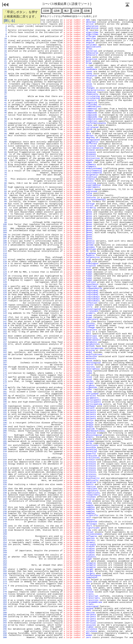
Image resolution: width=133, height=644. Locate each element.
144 (5, 315)
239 (5, 512)
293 (5, 623)
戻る (6, 5)
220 (5, 472)
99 (5, 222)
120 (5, 266)
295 (5, 627)
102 (5, 229)
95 (5, 214)
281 (5, 598)
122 (5, 270)
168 (5, 365)
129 (5, 284)
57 (5, 136)
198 (5, 427)
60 (5, 142)
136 (5, 299)
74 (5, 171)
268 (5, 571)
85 (5, 193)
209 (5, 450)
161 (5, 350)
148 (5, 324)
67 (5, 156)
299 (5, 635)
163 (5, 355)
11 (5, 41)
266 (5, 567)
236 (5, 505)
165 (5, 359)
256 (5, 546)
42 (5, 105)
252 (5, 538)
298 (5, 633)
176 (5, 381)
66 (5, 154)
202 (5, 435)
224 (5, 481)
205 (5, 441)
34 (5, 88)
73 (5, 169)
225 (5, 483)
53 (5, 127)
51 (5, 123)
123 (5, 272)
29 (5, 78)
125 (5, 276)
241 (5, 515)
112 (5, 249)
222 (5, 476)
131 (5, 288)
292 (5, 621)
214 (5, 460)
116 (5, 257)
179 (5, 388)
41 (5, 103)
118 (5, 262)
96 (5, 216)
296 (5, 629)
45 (5, 111)
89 (5, 202)
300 (5, 637)
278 (5, 592)
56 (5, 134)
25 (5, 69)
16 (5, 51)
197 (5, 425)
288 (5, 613)
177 (5, 383)
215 (5, 462)
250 (5, 534)
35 (5, 90)
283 (5, 602)
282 (5, 600)
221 (5, 474)
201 (5, 433)
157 (5, 342)
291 (5, 619)
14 (5, 47)
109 (5, 243)
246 (5, 526)
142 (5, 311)
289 (5, 615)
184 (5, 398)
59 (5, 140)
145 (5, 317)
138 (5, 303)
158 (5, 344)
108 (5, 241)
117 (5, 260)
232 (5, 497)
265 (5, 565)
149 (5, 326)
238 (5, 509)
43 (5, 107)
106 (5, 237)
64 (5, 150)
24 (5, 67)
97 (5, 218)
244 (5, 522)
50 (5, 121)
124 (5, 274)
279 (5, 594)
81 (5, 185)
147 (5, 322)
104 (5, 233)
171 (5, 371)
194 (5, 419)
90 (5, 204)
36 (5, 92)
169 (5, 367)
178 (5, 386)
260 (5, 555)
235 (5, 503)
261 (5, 557)
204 (5, 439)
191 (5, 412)
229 (5, 491)
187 (5, 404)
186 (5, 402)
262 (5, 559)
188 (5, 406)
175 (5, 379)
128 (5, 282)
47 (5, 115)
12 (5, 43)
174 (5, 377)
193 (5, 417)
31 (5, 82)
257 (5, 549)
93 (5, 210)
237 (5, 507)
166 (5, 361)
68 (5, 158)
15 (5, 49)
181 (5, 392)
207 (5, 445)
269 (5, 573)
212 (5, 456)
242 (5, 518)
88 (5, 200)
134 (5, 295)
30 (5, 80)
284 (5, 604)
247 (5, 528)
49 (5, 119)
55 (5, 131)
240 (5, 513)
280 (5, 596)
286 (5, 608)
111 (5, 247)
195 (5, 421)
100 (5, 224)
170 (5, 369)
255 (5, 544)
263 (5, 561)
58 (5, 138)
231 (5, 495)
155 (5, 338)
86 (5, 195)
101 (5, 226)
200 (5, 431)
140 (5, 307)
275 (5, 586)
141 (5, 309)
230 (5, 493)
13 (5, 45)
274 (5, 584)
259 (5, 553)
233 (5, 499)
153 (5, 334)
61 (5, 144)
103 (5, 231)
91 (5, 206)
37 (5, 94)
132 (5, 291)
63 (5, 148)
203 (5, 437)
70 (5, 162)
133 (5, 293)
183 (5, 396)
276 (5, 588)
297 (5, 631)
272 (5, 580)
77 (5, 177)
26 (5, 72)
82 (5, 187)
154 (5, 336)
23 (5, 65)
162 (5, 352)
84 (5, 191)
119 (5, 264)
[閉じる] (9, 21)
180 (5, 390)
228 (5, 489)
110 (5, 245)
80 (5, 183)
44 (5, 109)
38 (5, 96)
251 (5, 536)
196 (5, 423)
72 (5, 167)
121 (5, 268)
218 (5, 468)
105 (5, 235)
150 (5, 328)
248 (5, 530)
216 (5, 464)
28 (5, 76)
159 (5, 346)
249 (5, 532)
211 (5, 454)
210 (5, 452)
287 (5, 610)
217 (5, 466)
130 (5, 286)
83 (5, 189)
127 (5, 280)
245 (5, 524)
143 (5, 313)
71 (5, 165)
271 (5, 577)
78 (5, 179)
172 (5, 373)
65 (5, 152)
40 (5, 100)
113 (5, 251)
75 (5, 173)
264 (5, 563)
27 (5, 74)
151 (5, 330)
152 (5, 332)
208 (5, 448)
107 (5, 239)
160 (5, 348)
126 (5, 278)
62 (5, 146)
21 (5, 61)
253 (5, 540)
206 (5, 443)
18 (5, 55)
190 (5, 410)
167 (5, 363)
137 (5, 301)
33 (5, 86)
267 (5, 569)
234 (5, 501)
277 (5, 590)
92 (5, 208)
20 (5, 59)
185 (5, 400)
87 (5, 198)
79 (5, 181)
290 (5, 617)
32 (5, 84)
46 (5, 113)
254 (5, 542)
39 (5, 98)
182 (5, 394)
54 (5, 129)
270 (5, 575)
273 (5, 582)
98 (5, 220)
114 (5, 253)
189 (5, 408)
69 (5, 160)
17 (5, 53)
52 (5, 125)
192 (5, 414)
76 (5, 175)
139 (5, 305)
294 (5, 625)
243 (5, 520)
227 (5, 487)
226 (5, 484)
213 (5, 458)
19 (5, 57)
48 (5, 117)
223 (5, 478)
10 (5, 39)
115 (5, 255)
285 (5, 606)
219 (5, 470)
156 (5, 340)
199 (5, 429)
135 (5, 297)
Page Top (127, 5)
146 (5, 319)
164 (5, 357)
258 (5, 551)
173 (5, 375)
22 (5, 63)
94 (5, 212)
